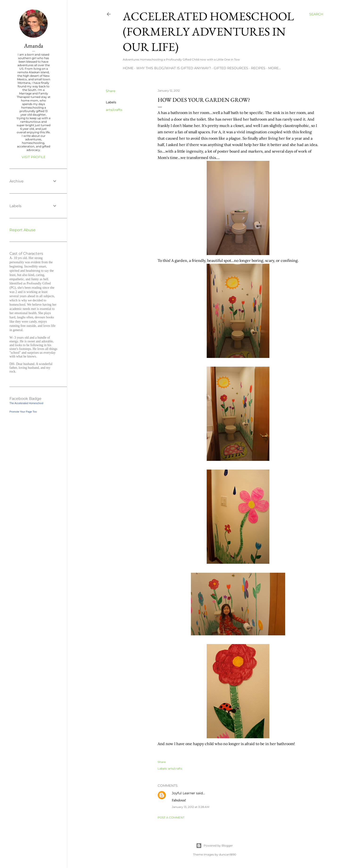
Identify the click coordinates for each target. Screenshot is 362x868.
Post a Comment (171, 817)
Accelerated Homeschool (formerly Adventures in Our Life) (208, 31)
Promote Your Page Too (23, 412)
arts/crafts (114, 110)
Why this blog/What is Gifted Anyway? (174, 68)
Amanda (34, 46)
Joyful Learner (183, 793)
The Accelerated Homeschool (26, 403)
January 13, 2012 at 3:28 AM (191, 807)
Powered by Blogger (214, 846)
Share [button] (111, 91)
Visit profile (34, 157)
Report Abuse (23, 230)
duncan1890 (228, 854)
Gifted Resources (231, 68)
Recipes (258, 68)
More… (274, 68)
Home (128, 68)
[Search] (316, 14)
